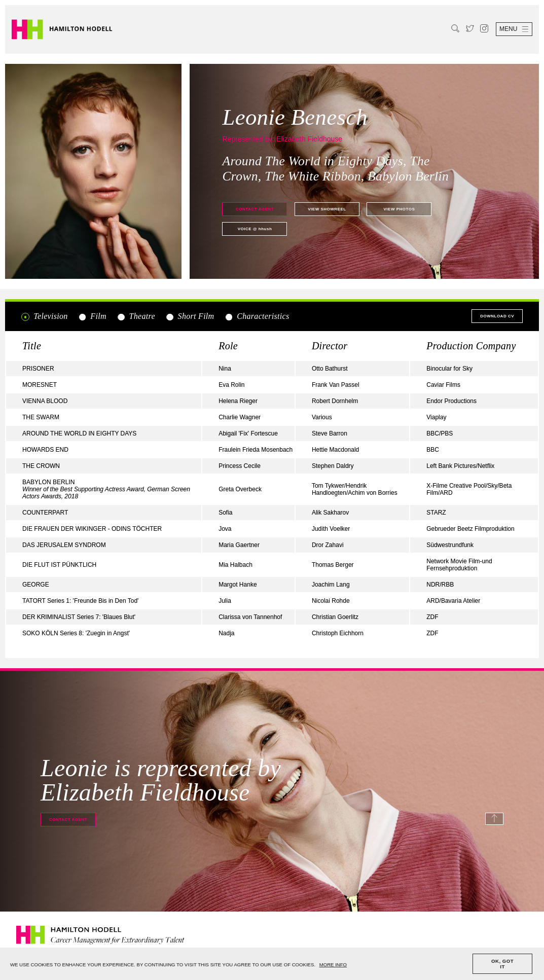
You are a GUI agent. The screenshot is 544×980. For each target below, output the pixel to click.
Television (45, 316)
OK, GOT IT (502, 964)
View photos (399, 209)
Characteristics (257, 316)
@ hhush (255, 229)
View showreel (327, 209)
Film (92, 316)
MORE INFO (333, 965)
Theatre (136, 316)
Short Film (190, 316)
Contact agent (255, 209)
